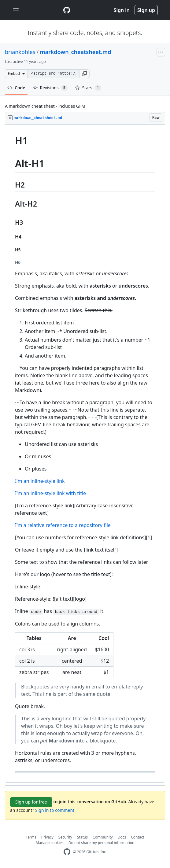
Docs (122, 837)
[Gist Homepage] (67, 10)
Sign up (146, 10)
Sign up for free (31, 802)
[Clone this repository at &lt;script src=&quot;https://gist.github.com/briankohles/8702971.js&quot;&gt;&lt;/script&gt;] (53, 74)
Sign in (122, 10)
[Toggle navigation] (16, 10)
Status (82, 837)
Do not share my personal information (102, 843)
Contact (137, 837)
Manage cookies (50, 843)
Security (65, 837)
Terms (31, 837)
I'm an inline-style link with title (50, 493)
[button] (84, 74)
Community (103, 837)
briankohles (20, 52)
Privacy (47, 837)
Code (16, 88)
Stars (88, 88)
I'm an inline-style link (40, 481)
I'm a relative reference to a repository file (63, 525)
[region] (85, 454)
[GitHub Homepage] (67, 852)
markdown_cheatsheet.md (75, 52)
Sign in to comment (55, 810)
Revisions (50, 88)
